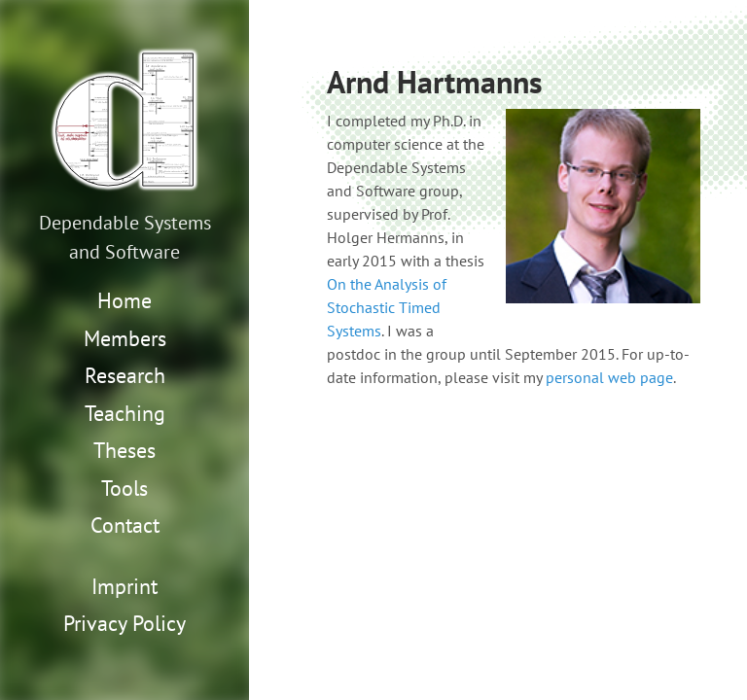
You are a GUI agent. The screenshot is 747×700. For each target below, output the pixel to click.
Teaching (125, 413)
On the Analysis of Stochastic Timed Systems (387, 307)
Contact (125, 525)
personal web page (609, 377)
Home (124, 300)
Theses (124, 450)
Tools (124, 488)
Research (125, 375)
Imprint (124, 586)
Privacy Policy (124, 623)
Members (125, 338)
